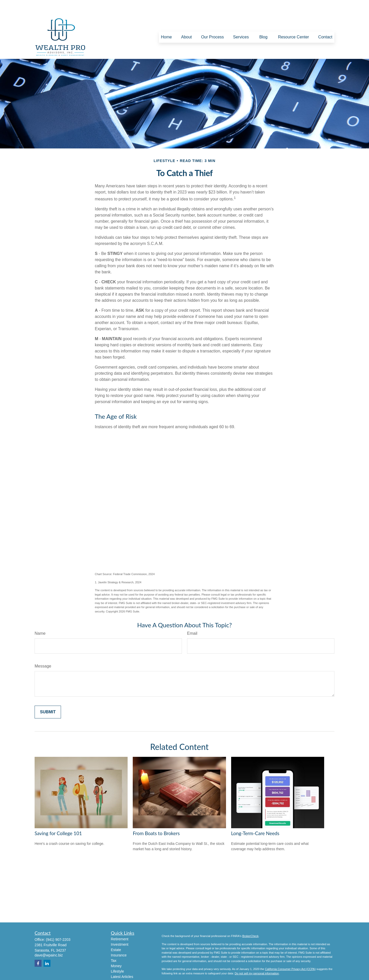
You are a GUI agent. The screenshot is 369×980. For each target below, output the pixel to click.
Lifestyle (117, 956)
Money (116, 951)
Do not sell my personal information (257, 958)
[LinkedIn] (47, 948)
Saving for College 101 (58, 818)
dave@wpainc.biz (49, 940)
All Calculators (122, 972)
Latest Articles (122, 961)
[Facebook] (38, 948)
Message (43, 651)
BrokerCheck (250, 921)
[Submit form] (48, 697)
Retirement (120, 924)
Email (192, 618)
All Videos (119, 967)
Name (40, 618)
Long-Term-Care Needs (255, 818)
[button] (166, 22)
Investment (120, 929)
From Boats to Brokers (156, 818)
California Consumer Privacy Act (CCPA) (290, 954)
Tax (114, 945)
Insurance (119, 940)
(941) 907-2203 (58, 924)
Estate (116, 934)
